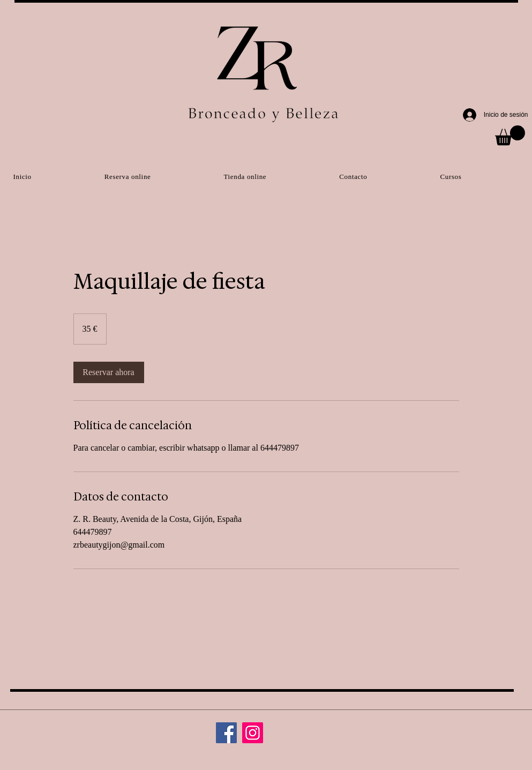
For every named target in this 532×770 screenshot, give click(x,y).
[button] (510, 135)
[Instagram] (253, 733)
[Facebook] (226, 733)
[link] (109, 372)
